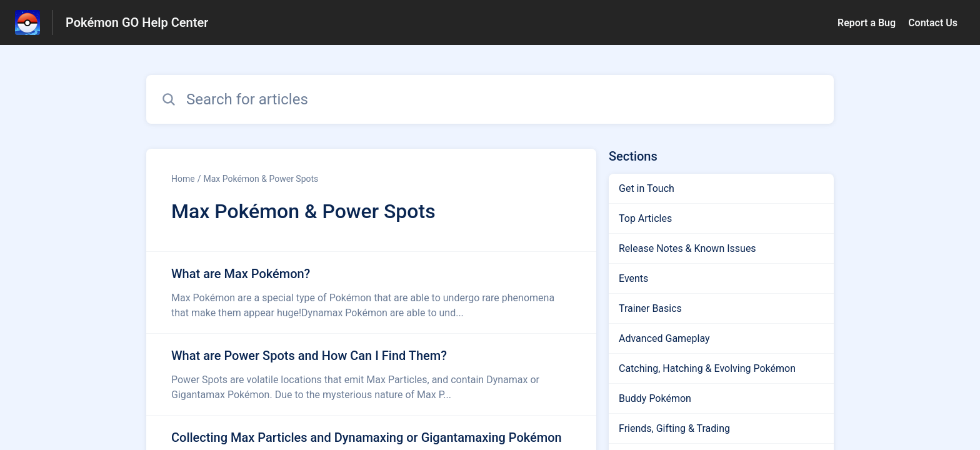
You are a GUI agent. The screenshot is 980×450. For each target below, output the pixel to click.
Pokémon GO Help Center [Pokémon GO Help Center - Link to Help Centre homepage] (137, 22)
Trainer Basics (650, 308)
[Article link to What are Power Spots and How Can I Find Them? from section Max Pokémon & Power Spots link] (371, 374)
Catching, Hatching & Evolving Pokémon (707, 368)
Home (183, 179)
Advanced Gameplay (664, 338)
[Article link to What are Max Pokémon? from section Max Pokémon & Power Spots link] (371, 292)
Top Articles (645, 218)
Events (633, 278)
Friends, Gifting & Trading (674, 428)
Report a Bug (867, 23)
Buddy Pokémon (655, 398)
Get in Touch (647, 188)
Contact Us (933, 23)
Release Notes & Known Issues (687, 248)
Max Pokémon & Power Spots (261, 179)
